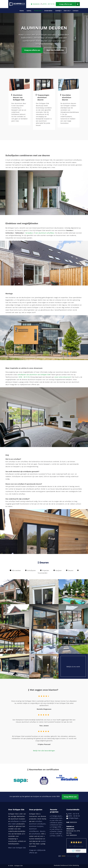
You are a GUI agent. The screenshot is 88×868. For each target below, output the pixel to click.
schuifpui (39, 821)
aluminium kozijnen (36, 826)
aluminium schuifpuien (37, 824)
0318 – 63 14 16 (49, 4)
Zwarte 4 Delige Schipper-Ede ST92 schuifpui (57, 831)
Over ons (67, 11)
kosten (43, 841)
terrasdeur (29, 233)
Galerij (29, 11)
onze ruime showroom (63, 377)
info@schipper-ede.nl (74, 818)
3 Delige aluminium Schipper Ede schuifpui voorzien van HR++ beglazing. (57, 816)
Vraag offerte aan (70, 797)
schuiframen (36, 834)
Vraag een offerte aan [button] (32, 50)
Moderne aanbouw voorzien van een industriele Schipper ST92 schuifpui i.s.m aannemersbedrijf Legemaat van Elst (57, 823)
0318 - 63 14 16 (24, 377)
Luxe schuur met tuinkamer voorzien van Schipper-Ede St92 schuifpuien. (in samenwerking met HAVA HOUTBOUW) (57, 829)
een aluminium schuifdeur (45, 233)
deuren (43, 831)
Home (22, 11)
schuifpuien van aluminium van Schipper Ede (34, 375)
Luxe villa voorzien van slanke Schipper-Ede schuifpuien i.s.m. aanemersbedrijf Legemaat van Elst (57, 820)
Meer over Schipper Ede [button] (55, 50)
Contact (76, 11)
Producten (38, 11)
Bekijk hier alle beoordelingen (44, 751)
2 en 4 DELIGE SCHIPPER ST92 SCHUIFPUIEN (57, 834)
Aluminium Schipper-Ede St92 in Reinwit (57, 818)
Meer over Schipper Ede (17, 848)
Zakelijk (58, 11)
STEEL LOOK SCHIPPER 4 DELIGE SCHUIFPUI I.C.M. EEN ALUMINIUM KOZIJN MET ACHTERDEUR (57, 836)
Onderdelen (48, 11)
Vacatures (35, 4)
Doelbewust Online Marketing (70, 865)
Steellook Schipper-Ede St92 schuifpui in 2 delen (57, 825)
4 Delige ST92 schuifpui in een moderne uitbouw (57, 827)
